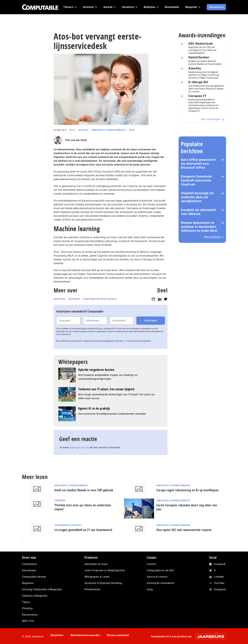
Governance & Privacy (68, 525)
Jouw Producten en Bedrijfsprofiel (105, 570)
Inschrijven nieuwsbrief (161, 583)
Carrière (60, 500)
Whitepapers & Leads (97, 577)
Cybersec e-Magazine (35, 596)
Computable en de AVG (160, 570)
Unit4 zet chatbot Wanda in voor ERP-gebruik (84, 490)
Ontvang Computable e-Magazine (42, 589)
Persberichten (93, 589)
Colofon (152, 564)
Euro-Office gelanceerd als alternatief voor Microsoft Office (198, 164)
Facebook (220, 564)
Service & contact (157, 577)
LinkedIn (219, 577)
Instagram (220, 589)
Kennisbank (29, 570)
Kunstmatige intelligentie (100, 299)
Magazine (28, 583)
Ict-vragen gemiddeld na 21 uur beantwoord (83, 530)
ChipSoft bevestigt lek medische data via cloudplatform (197, 197)
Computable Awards (34, 577)
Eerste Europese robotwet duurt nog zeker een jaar (187, 507)
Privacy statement (118, 635)
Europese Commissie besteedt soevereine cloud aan (196, 180)
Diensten (59, 299)
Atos (132, 130)
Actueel (84, 130)
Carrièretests (29, 564)
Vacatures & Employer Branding (103, 583)
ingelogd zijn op (79, 447)
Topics (26, 602)
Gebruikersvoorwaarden (85, 635)
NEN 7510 (28, 621)
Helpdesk (74, 299)
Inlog (150, 589)
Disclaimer (57, 635)
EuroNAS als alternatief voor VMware (198, 212)
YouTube (219, 583)
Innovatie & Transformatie (109, 130)
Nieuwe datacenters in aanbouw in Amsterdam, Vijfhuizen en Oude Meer (199, 227)
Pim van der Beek (76, 140)
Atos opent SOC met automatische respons (184, 530)
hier (125, 341)
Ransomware (30, 615)
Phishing (27, 608)
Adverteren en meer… (97, 564)
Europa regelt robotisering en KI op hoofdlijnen (188, 490)
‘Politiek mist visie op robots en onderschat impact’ (83, 507)
